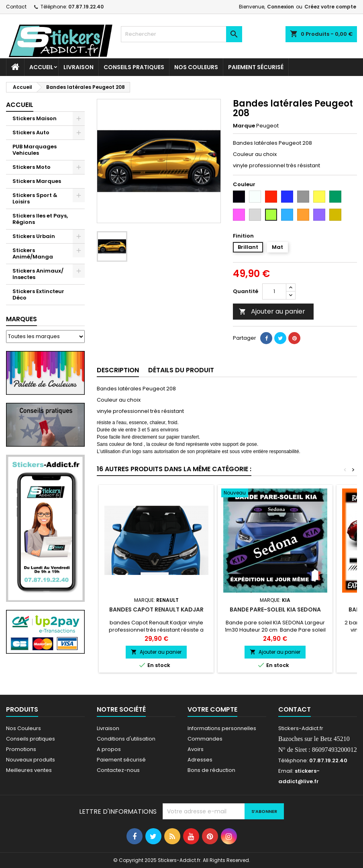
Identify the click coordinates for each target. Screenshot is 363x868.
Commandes (205, 739)
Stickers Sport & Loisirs (35, 198)
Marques (21, 319)
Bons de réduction (211, 770)
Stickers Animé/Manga (33, 253)
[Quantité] (274, 291)
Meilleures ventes (29, 770)
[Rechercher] (181, 34)
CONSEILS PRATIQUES (134, 67)
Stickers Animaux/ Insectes (38, 274)
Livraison (79, 67)
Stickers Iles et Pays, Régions (40, 219)
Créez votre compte (330, 7)
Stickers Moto (32, 167)
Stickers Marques (37, 181)
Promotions (21, 749)
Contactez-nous (118, 770)
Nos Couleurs (196, 67)
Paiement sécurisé (256, 67)
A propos (109, 749)
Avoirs (196, 749)
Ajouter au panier (272, 311)
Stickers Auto (31, 132)
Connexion (280, 7)
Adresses (200, 760)
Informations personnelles (222, 728)
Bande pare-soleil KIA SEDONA (275, 609)
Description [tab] (118, 370)
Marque (244, 126)
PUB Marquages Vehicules (35, 150)
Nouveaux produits (31, 760)
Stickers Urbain (34, 236)
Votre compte (212, 709)
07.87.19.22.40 (86, 7)
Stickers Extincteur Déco (38, 294)
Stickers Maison (35, 118)
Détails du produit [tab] (181, 370)
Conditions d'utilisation (126, 739)
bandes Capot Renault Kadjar (156, 609)
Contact (16, 7)
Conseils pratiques (31, 739)
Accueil (41, 67)
